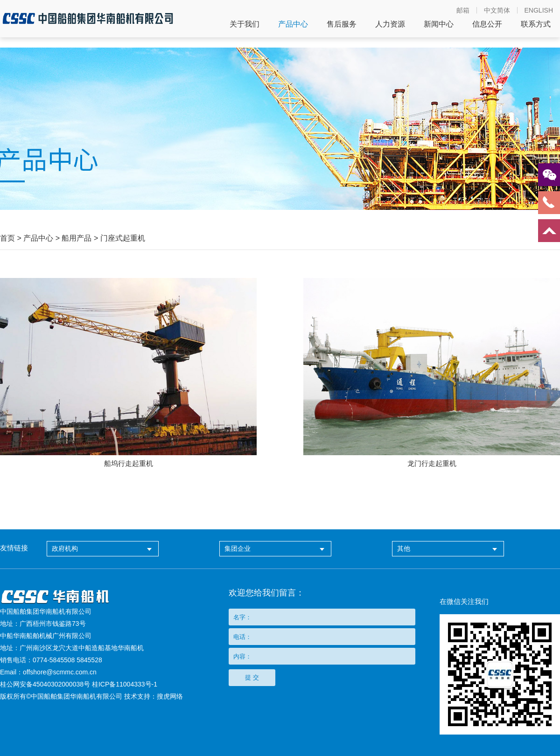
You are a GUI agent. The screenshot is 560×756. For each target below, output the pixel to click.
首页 (7, 238)
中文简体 (497, 10)
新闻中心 (439, 24)
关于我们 (245, 24)
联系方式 (536, 24)
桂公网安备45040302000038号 (45, 684)
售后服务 (342, 24)
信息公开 (487, 24)
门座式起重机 (123, 238)
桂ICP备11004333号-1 (125, 684)
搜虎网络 (170, 696)
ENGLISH (539, 10)
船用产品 (77, 238)
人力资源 (390, 24)
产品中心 (293, 24)
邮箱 (463, 10)
